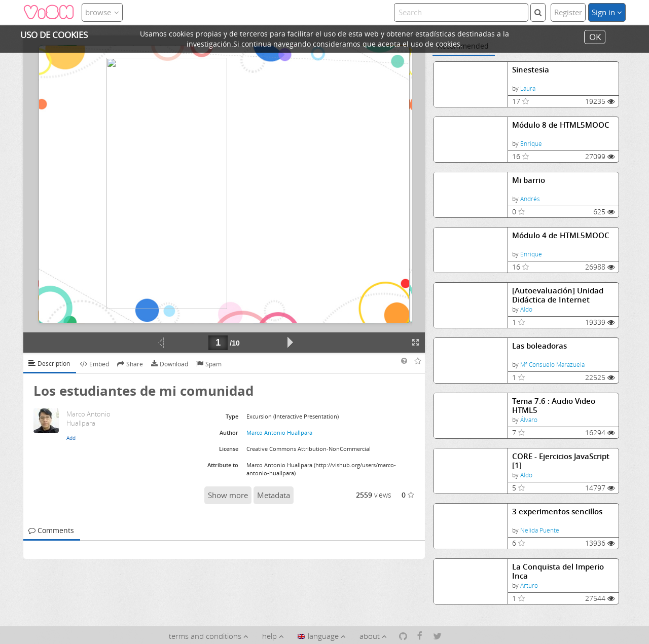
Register (568, 12)
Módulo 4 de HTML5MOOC (561, 235)
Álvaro (529, 420)
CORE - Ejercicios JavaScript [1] (561, 461)
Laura (528, 88)
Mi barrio (529, 180)
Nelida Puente (540, 530)
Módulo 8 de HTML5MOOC (561, 125)
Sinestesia (531, 70)
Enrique (531, 144)
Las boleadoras (539, 346)
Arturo (529, 585)
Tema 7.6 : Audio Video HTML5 (554, 406)
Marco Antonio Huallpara (279, 432)
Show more (228, 495)
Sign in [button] (607, 12)
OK (595, 37)
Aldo (526, 309)
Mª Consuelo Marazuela (552, 365)
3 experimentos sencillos (557, 512)
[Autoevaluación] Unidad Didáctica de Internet (558, 295)
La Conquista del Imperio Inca (558, 571)
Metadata (274, 495)
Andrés (530, 199)
